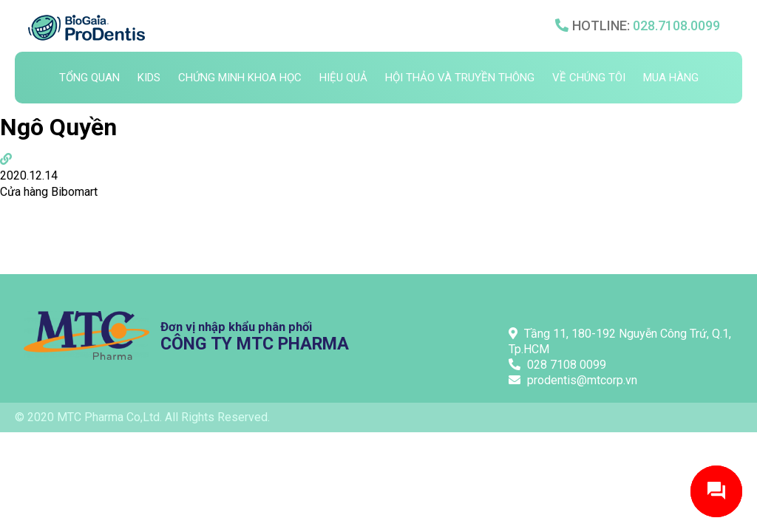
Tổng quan (89, 78)
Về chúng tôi (589, 78)
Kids (149, 78)
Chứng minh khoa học (240, 78)
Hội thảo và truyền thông (460, 78)
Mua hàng (671, 78)
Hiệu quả (343, 78)
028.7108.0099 (676, 25)
